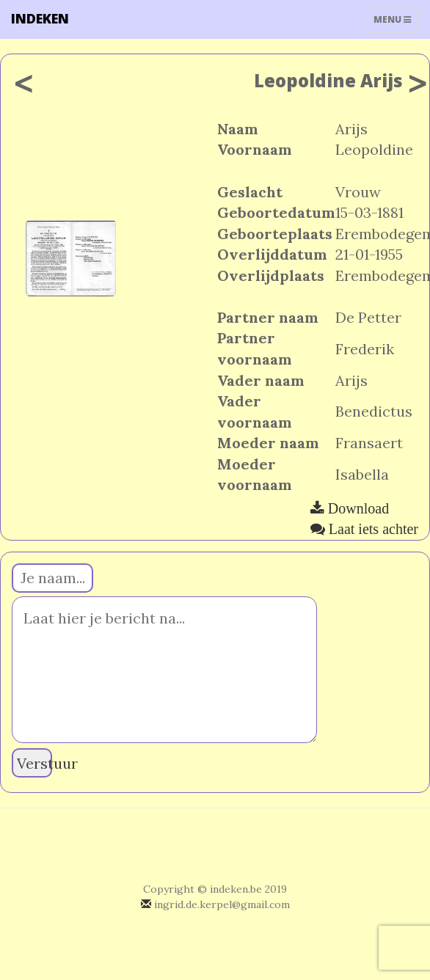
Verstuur (34, 763)
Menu (396, 23)
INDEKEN (40, 18)
